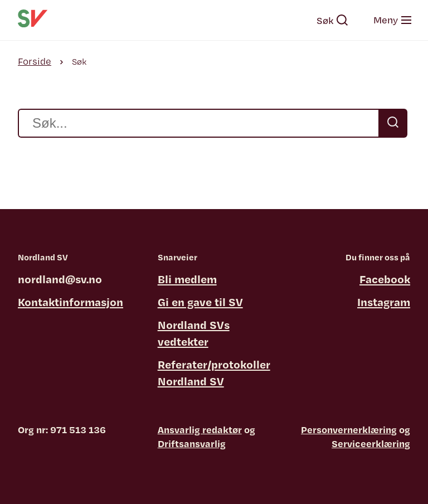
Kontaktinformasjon (70, 302)
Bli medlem (187, 279)
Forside (35, 61)
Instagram (384, 302)
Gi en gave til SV (200, 302)
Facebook (385, 279)
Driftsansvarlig (192, 444)
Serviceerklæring (371, 444)
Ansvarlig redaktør (200, 430)
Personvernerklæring (349, 430)
